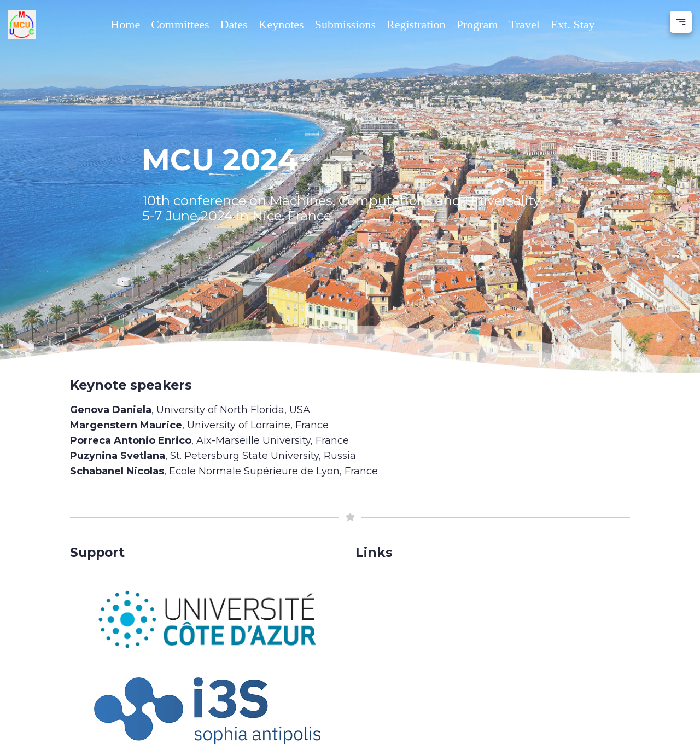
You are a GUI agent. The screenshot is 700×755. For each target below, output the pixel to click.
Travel (524, 24)
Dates (234, 24)
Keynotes (281, 24)
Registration (416, 24)
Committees (180, 24)
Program (477, 24)
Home (125, 24)
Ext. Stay (573, 24)
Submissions (345, 24)
